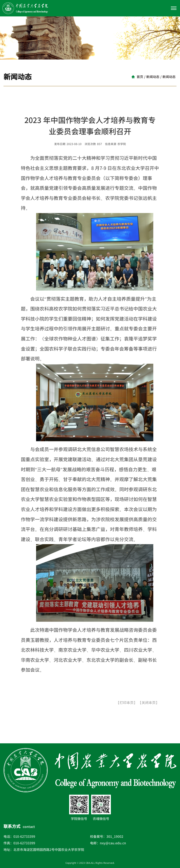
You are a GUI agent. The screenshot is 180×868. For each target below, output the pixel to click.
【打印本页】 (127, 703)
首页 (140, 77)
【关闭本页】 (149, 703)
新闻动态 (153, 77)
